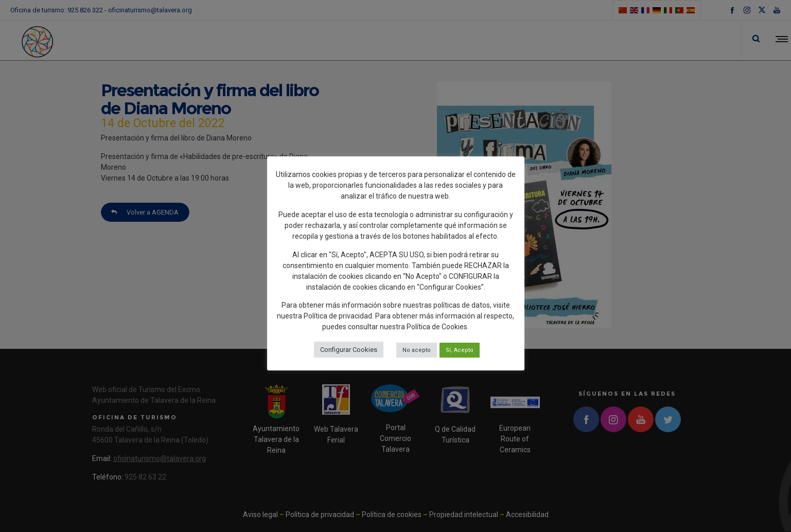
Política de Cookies (437, 327)
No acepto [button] (417, 350)
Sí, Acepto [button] (460, 350)
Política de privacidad (338, 316)
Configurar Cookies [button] (349, 350)
